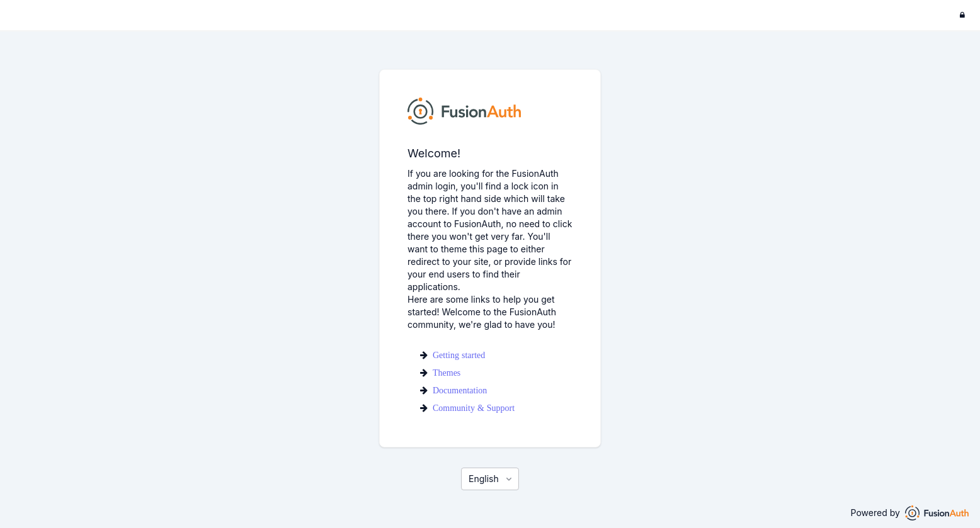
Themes (447, 373)
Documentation (460, 390)
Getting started (459, 355)
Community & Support (474, 408)
